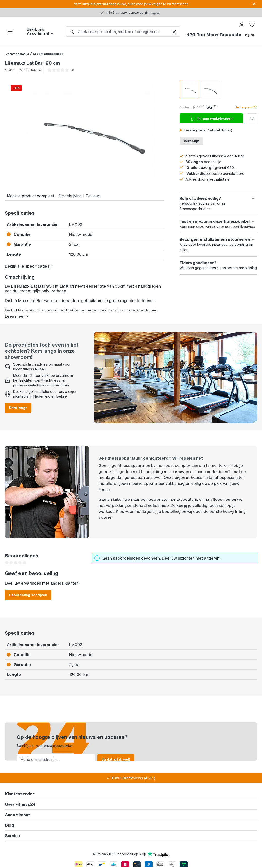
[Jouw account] (242, 25)
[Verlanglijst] (252, 25)
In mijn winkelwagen (211, 118)
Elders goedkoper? (198, 263)
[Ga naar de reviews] (63, 70)
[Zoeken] (72, 32)
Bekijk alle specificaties (29, 266)
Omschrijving (70, 196)
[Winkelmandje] (221, 37)
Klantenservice (20, 790)
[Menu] (10, 32)
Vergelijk (191, 141)
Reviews (93, 196)
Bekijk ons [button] (41, 31)
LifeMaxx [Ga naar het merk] (35, 70)
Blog (9, 822)
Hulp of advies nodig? (200, 198)
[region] (84, 131)
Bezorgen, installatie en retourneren (215, 240)
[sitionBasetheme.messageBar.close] (254, 4)
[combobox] (123, 32)
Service (12, 832)
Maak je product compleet (31, 196)
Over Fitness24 (20, 801)
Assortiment (17, 811)
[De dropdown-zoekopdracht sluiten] (174, 32)
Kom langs (18, 404)
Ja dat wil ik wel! (116, 756)
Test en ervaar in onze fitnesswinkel (215, 222)
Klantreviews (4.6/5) (133, 775)
